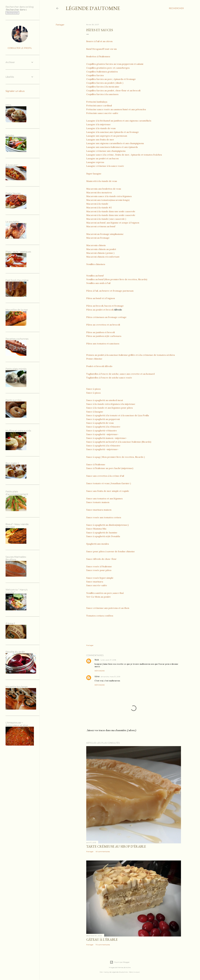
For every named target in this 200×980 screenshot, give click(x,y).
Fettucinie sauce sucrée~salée (102, 113)
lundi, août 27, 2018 (108, 660)
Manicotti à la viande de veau (102, 181)
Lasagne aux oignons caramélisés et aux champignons (115, 143)
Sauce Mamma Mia (96, 529)
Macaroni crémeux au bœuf (101, 226)
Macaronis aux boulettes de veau (104, 189)
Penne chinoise (94, 359)
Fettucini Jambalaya (97, 102)
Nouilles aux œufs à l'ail (98, 283)
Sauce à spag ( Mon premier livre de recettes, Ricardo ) (115, 457)
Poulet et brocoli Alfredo (99, 366)
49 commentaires (103, 852)
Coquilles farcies (95, 75)
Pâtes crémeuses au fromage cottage (106, 317)
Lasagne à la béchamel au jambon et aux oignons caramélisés (119, 121)
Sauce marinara (95, 582)
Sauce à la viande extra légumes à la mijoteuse (111, 404)
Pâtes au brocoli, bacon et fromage (105, 306)
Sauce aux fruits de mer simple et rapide (108, 491)
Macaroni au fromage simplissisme (105, 234)
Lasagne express (95, 162)
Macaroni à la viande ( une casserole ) (106, 219)
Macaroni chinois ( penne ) (100, 253)
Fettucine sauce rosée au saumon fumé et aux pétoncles (116, 109)
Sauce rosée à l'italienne (99, 566)
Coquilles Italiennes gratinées (102, 72)
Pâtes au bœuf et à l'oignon (101, 298)
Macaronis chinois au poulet (101, 249)
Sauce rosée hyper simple (100, 578)
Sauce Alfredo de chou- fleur (101, 559)
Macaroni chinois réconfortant (103, 257)
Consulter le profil (20, 48)
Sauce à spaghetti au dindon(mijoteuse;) (107, 525)
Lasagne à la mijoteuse (98, 124)
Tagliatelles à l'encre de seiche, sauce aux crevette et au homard (120, 374)
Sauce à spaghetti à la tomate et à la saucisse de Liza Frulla (118, 415)
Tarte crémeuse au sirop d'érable (116, 846)
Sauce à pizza (93, 389)
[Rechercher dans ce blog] (16, 10)
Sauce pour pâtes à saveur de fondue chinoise (111, 551)
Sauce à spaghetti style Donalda (103, 536)
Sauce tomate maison (98, 502)
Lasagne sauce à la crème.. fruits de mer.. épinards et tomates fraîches (124, 155)
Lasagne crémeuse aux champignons (106, 151)
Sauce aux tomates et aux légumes (104, 498)
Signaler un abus (15, 91)
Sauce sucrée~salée (97, 585)
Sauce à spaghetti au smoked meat (105, 400)
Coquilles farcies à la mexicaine (103, 87)
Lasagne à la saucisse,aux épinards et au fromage (112, 132)
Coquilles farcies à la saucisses (102, 94)
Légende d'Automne (93, 8)
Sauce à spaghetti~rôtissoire (102, 431)
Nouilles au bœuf (95, 276)
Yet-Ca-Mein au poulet (98, 597)
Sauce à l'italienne (96, 464)
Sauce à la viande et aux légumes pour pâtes (110, 408)
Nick (97, 660)
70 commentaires (103, 945)
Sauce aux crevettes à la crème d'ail (105, 476)
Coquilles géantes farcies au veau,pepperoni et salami (115, 64)
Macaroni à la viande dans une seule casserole (111, 211)
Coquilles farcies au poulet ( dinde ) (105, 83)
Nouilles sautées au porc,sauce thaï (105, 593)
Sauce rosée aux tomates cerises (104, 517)
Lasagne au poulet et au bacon (102, 158)
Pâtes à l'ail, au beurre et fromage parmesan (110, 291)
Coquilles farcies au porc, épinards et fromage (111, 79)
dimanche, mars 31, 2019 (110, 677)
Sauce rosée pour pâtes (99, 570)
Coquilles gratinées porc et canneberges (108, 68)
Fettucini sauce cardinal (99, 105)
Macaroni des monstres (99, 192)
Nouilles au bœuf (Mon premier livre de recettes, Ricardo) (117, 279)
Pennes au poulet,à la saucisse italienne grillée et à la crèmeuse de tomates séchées (131, 355)
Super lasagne (94, 174)
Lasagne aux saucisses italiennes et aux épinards (112, 147)
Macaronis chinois (96, 245)
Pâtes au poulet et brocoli (100, 310)
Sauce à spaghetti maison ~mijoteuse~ (107, 438)
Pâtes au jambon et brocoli (100, 332)
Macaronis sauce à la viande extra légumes (109, 196)
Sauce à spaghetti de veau (100, 423)
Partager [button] (60, 25)
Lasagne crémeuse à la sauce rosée (105, 166)
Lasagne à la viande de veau (101, 128)
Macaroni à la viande (97, 204)
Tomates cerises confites (100, 616)
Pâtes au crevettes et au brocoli (103, 325)
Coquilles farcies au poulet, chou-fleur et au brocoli (113, 90)
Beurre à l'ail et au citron (99, 41)
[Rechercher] (176, 8)
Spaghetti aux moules (98, 544)
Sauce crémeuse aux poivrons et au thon (108, 608)
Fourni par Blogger (120, 962)
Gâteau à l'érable (102, 939)
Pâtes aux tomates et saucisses (103, 344)
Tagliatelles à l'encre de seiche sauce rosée (109, 378)
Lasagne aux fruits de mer (100, 140)
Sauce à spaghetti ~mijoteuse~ (102, 434)
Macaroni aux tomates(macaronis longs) (108, 200)
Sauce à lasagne (95, 412)
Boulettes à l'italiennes (98, 56)
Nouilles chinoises (96, 264)
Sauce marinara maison (99, 510)
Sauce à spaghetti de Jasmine (102, 533)
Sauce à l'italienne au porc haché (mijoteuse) (110, 468)
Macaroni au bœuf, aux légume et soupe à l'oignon (113, 223)
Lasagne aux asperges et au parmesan (107, 136)
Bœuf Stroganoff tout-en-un (101, 49)
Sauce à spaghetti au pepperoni (103, 419)
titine (97, 676)
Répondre (100, 671)
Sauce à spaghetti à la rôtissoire (103, 427)
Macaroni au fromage (98, 238)
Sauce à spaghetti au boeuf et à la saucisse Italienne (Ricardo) (119, 442)
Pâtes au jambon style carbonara (104, 336)
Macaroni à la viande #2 (99, 207)
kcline (128, 967)
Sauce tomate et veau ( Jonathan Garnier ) (109, 483)
